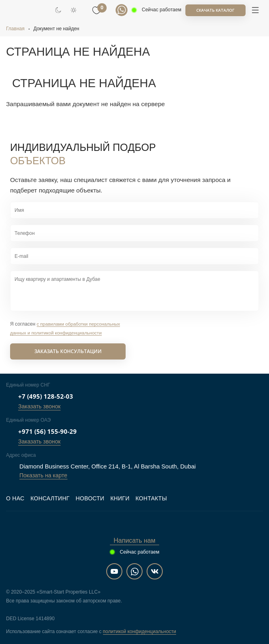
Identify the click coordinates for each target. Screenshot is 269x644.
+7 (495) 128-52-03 (46, 396)
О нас (15, 498)
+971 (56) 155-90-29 (47, 431)
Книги (120, 498)
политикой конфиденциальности (140, 631)
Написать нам (134, 540)
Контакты (151, 498)
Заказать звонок (39, 406)
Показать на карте (43, 475)
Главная (15, 29)
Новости (90, 498)
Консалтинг (50, 498)
